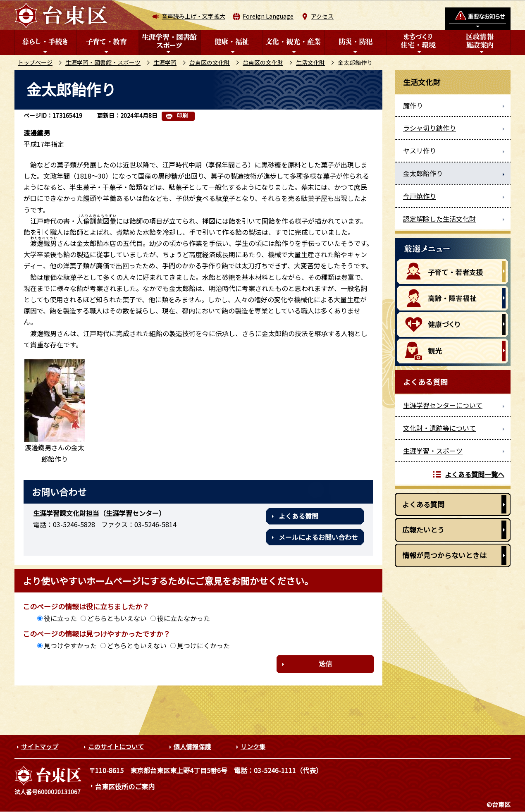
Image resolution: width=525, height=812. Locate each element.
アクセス (322, 16)
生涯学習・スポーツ (433, 451)
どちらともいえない (117, 618)
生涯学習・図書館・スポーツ (103, 62)
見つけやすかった (70, 645)
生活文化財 (310, 62)
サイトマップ (40, 746)
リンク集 (253, 746)
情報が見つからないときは (444, 555)
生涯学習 (165, 62)
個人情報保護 (192, 746)
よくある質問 (298, 516)
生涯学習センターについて (443, 405)
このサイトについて (116, 746)
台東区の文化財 (210, 62)
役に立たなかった (184, 618)
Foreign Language (268, 16)
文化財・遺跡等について (439, 428)
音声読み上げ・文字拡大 (193, 16)
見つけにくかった (203, 645)
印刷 (182, 116)
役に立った (60, 618)
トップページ (35, 62)
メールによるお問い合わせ (318, 537)
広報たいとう (423, 529)
